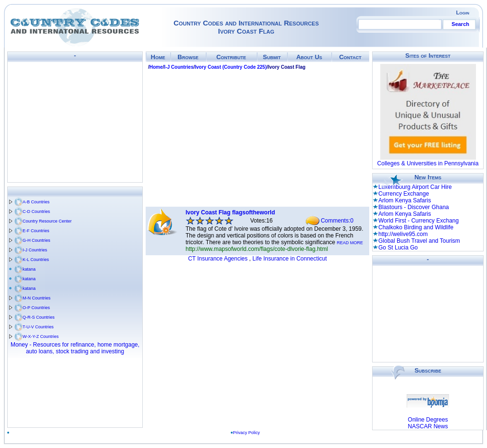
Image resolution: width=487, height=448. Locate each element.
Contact (350, 57)
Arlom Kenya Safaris (405, 200)
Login (463, 12)
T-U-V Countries (38, 327)
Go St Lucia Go (398, 248)
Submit (272, 57)
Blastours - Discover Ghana (414, 207)
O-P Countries (36, 308)
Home (158, 57)
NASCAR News (428, 426)
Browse (188, 57)
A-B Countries (36, 202)
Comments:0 (337, 221)
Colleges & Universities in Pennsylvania (428, 163)
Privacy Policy (249, 433)
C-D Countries (36, 212)
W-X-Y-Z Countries (41, 336)
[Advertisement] (75, 122)
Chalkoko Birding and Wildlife (416, 227)
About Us (309, 57)
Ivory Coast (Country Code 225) (231, 67)
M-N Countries (37, 298)
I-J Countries (35, 250)
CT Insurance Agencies (218, 259)
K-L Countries (36, 260)
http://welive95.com (403, 234)
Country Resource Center (47, 221)
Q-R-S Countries (39, 317)
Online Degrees (428, 420)
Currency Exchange (404, 194)
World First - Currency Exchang (418, 221)
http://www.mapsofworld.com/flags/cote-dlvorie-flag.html (257, 249)
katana (29, 269)
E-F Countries (36, 231)
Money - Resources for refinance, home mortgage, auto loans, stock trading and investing (75, 348)
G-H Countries (37, 240)
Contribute (231, 57)
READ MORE (350, 243)
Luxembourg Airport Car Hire (415, 187)
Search (460, 24)
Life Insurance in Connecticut (290, 259)
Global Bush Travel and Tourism (419, 241)
